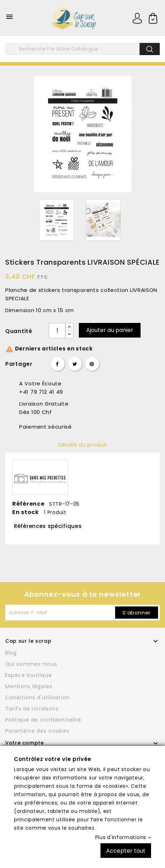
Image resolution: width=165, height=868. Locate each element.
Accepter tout (126, 850)
